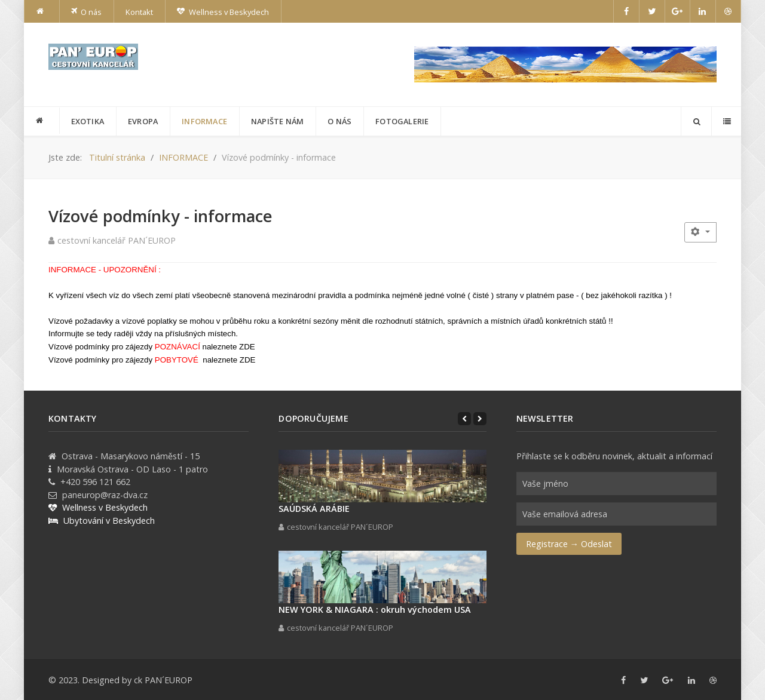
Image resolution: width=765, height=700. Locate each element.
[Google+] (678, 11)
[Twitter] (652, 11)
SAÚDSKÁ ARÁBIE (314, 509)
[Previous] (464, 419)
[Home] (42, 11)
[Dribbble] (729, 11)
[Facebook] (627, 11)
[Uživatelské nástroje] (700, 232)
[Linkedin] (703, 11)
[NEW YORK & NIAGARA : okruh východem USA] (382, 577)
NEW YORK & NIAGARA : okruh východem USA (375, 610)
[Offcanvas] (726, 121)
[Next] (480, 419)
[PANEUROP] (42, 121)
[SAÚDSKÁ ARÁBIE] (382, 476)
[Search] (696, 121)
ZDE (247, 347)
